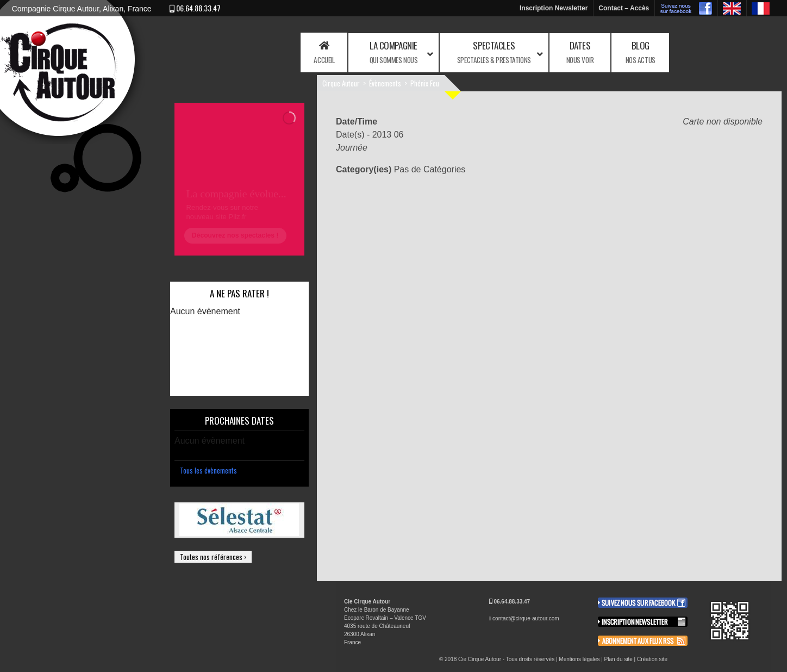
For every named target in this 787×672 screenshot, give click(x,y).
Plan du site (619, 659)
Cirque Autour (341, 83)
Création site (652, 659)
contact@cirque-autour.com (526, 618)
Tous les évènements (208, 470)
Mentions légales (579, 659)
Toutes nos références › (213, 557)
